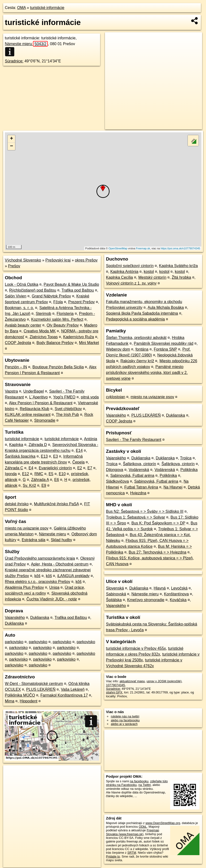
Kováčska (178, 600)
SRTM (132, 853)
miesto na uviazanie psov (27, 528)
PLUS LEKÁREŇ (41, 689)
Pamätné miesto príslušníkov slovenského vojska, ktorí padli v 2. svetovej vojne (147, 373)
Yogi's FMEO (64, 397)
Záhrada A (40, 480)
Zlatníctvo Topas (44, 337)
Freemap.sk (143, 248)
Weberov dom (118, 349)
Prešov (14, 266)
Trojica (186, 458)
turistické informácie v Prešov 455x (136, 648)
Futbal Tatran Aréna (141, 487)
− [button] (12, 146)
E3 (55, 456)
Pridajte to (113, 856)
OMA (22, 8)
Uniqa (54, 587)
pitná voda (90, 397)
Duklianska (40, 618)
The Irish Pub (67, 415)
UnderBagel (34, 391)
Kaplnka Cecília (119, 277)
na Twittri (145, 785)
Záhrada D (38, 445)
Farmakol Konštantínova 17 (64, 695)
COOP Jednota (18, 343)
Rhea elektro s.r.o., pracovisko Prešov (37, 582)
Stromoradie (45, 420)
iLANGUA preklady (73, 576)
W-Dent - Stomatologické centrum (34, 684)
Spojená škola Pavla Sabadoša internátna (142, 313)
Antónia (90, 439)
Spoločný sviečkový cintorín (130, 266)
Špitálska (114, 600)
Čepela (78, 462)
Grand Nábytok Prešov (51, 296)
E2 (80, 468)
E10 (62, 474)
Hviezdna (138, 493)
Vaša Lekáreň (73, 689)
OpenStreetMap (118, 248)
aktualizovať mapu (132, 681)
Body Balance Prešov (55, 343)
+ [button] (12, 139)
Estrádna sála (33, 540)
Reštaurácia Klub (34, 409)
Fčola (58, 302)
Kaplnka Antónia (124, 272)
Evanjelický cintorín (55, 468)
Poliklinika (189, 470)
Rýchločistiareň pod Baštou (33, 290)
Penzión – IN (16, 367)
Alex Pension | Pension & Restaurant (41, 403)
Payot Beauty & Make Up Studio (71, 284)
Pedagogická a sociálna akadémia (135, 319)
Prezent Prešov (81, 302)
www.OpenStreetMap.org (163, 823)
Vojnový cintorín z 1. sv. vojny (131, 283)
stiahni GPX (114, 692)
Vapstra (11, 391)
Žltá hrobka (182, 277)
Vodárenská (139, 470)
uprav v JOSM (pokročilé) (164, 681)
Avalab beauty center (23, 325)
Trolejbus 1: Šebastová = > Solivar (135, 517)
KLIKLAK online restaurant (28, 415)
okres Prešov (86, 260)
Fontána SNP (166, 349)
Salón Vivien (16, 296)
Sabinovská (116, 594)
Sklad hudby (61, 540)
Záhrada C (14, 468)
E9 (44, 485)
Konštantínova (176, 594)
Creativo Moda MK (40, 331)
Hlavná (160, 588)
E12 (25, 474)
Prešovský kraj (58, 260)
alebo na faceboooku (125, 720)
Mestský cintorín (152, 277)
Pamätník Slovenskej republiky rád (163, 343)
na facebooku (139, 781)
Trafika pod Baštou (78, 290)
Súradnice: (14, 61)
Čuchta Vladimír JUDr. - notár (52, 599)
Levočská (179, 588)
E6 (57, 480)
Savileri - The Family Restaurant (134, 440)
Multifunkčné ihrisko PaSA (56, 504)
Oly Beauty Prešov (63, 325)
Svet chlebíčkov (68, 409)
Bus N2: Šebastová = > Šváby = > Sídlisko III (145, 511)
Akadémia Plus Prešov (24, 587)
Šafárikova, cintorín (139, 464)
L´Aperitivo (39, 397)
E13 (44, 456)
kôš (37, 576)
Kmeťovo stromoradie (146, 600)
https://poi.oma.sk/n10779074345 (180, 248)
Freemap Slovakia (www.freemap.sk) (132, 832)
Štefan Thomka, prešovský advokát (136, 338)
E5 (51, 474)
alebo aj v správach (124, 724)
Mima (10, 701)
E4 (31, 468)
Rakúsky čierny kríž (137, 361)
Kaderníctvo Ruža (79, 337)
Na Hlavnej (173, 487)
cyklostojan (115, 397)
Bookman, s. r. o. (19, 308)
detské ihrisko (17, 504)
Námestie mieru (26, 44)
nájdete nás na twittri (125, 716)
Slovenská (115, 588)
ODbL (143, 827)
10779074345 (115, 685)
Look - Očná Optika (22, 284)
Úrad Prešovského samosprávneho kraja (40, 558)
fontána (142, 349)
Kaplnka (16, 445)
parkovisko (14, 642)
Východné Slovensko (23, 260)
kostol (149, 272)
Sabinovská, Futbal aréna (132, 476)
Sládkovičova (117, 481)
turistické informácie (47, 8)
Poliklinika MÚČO (20, 695)
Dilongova (115, 470)
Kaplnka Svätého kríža (178, 266)
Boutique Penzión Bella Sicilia (58, 367)
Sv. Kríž (29, 485)
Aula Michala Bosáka (166, 308)
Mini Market (89, 343)
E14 (79, 451)
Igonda (11, 474)
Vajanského (15, 618)
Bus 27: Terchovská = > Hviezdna (158, 552)
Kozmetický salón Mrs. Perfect (57, 319)
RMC (39, 474)
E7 (90, 468)
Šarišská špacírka (20, 456)
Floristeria (65, 314)
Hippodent (28, 701)
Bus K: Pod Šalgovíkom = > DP (158, 523)
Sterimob (43, 314)
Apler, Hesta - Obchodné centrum (60, 564)
